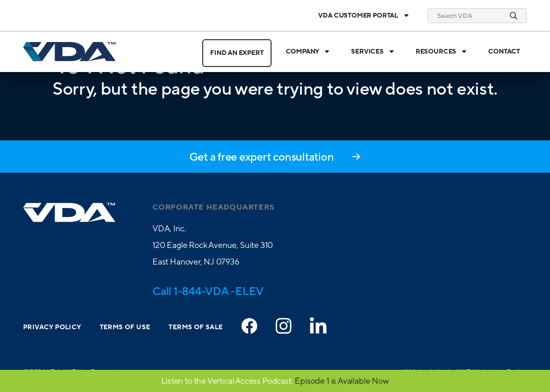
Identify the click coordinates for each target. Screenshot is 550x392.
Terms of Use (125, 327)
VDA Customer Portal (364, 16)
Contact (504, 52)
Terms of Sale (196, 327)
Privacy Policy (52, 327)
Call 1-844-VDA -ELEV (208, 291)
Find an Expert (237, 53)
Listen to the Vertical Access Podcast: (227, 381)
